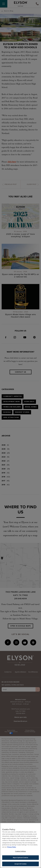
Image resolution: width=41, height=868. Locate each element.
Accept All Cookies (20, 864)
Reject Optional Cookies (20, 858)
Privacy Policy (12, 847)
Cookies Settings (20, 852)
